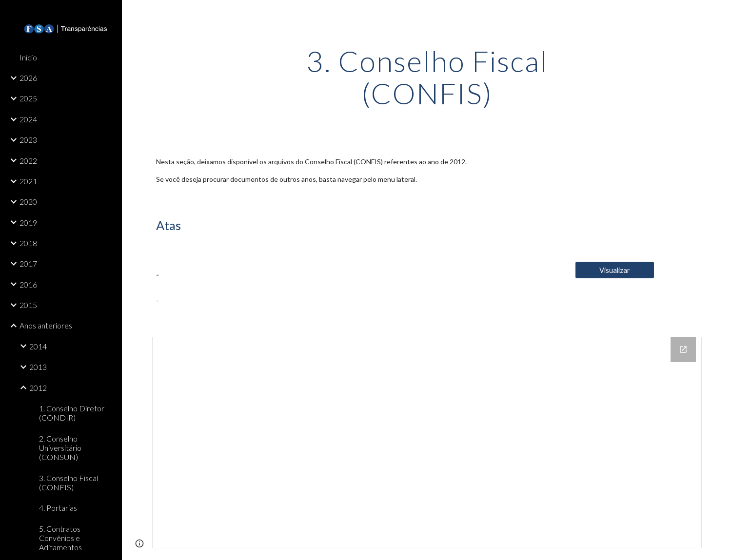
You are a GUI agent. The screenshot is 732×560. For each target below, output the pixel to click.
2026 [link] (28, 78)
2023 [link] (28, 140)
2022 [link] (28, 161)
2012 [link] (38, 388)
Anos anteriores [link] (46, 325)
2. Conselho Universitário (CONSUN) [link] (60, 448)
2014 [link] (38, 346)
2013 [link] (38, 367)
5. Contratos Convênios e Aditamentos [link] (60, 538)
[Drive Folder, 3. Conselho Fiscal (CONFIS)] (427, 443)
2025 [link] (28, 98)
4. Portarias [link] (58, 508)
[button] (720, 14)
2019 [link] (28, 222)
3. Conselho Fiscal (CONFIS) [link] (69, 483)
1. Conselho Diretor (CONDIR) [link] (72, 413)
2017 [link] (28, 263)
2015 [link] (28, 305)
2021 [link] (28, 181)
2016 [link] (28, 284)
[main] (427, 77)
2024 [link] (28, 119)
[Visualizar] (615, 270)
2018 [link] (28, 243)
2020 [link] (28, 202)
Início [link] (28, 57)
